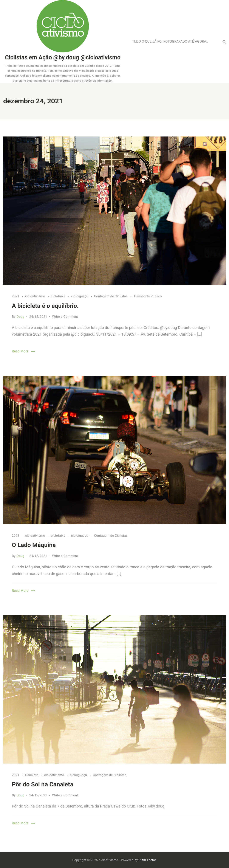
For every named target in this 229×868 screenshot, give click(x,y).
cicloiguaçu (80, 296)
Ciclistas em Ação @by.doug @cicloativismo (63, 57)
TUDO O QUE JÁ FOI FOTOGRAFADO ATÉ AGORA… (170, 41)
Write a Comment (65, 317)
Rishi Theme (148, 860)
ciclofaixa (58, 296)
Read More (20, 351)
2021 (16, 296)
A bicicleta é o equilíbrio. (45, 306)
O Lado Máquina (34, 545)
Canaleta (32, 775)
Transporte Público (148, 296)
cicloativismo (36, 296)
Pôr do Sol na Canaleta (43, 784)
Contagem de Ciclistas (111, 296)
